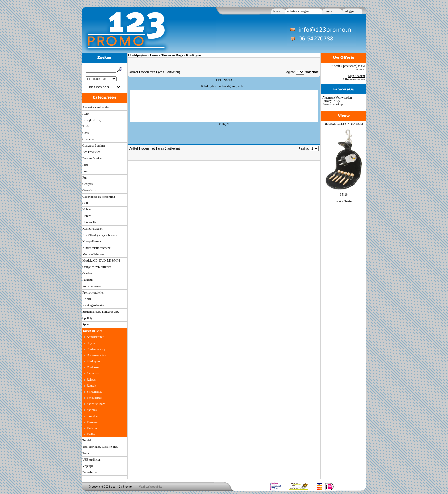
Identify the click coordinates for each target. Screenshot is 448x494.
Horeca (87, 216)
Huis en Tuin (90, 222)
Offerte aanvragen (354, 79)
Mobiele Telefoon (93, 254)
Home (154, 55)
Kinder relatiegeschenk (96, 248)
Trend (86, 453)
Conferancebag (96, 349)
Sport (86, 324)
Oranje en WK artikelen (97, 267)
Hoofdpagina (137, 55)
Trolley (91, 434)
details (339, 201)
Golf (85, 203)
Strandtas (92, 416)
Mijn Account (357, 76)
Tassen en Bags (92, 331)
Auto (86, 114)
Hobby (87, 209)
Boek (86, 126)
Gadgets (87, 184)
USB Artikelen (91, 459)
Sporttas (92, 410)
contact (330, 11)
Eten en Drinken (93, 158)
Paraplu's (88, 280)
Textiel (87, 440)
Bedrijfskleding (92, 120)
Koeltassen (93, 367)
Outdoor (87, 273)
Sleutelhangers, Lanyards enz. (101, 312)
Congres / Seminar (94, 146)
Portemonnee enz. (93, 286)
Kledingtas (93, 361)
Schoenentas (94, 392)
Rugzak (91, 386)
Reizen (87, 299)
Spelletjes (88, 318)
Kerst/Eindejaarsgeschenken (100, 235)
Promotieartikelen (93, 292)
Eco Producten (91, 152)
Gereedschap (90, 190)
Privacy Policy (331, 101)
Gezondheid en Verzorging (99, 197)
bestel (349, 201)
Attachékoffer (95, 337)
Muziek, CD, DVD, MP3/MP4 (101, 261)
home (277, 11)
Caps (86, 133)
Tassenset (93, 422)
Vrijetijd (87, 466)
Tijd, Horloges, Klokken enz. (100, 447)
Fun (85, 177)
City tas (91, 343)
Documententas (96, 355)
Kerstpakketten (92, 241)
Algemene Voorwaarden (337, 97)
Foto (85, 171)
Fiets (85, 165)
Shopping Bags (96, 404)
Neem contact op (333, 104)
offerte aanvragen (298, 11)
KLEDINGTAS (224, 80)
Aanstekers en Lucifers (96, 107)
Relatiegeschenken (94, 305)
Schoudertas (94, 398)
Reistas (91, 379)
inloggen (350, 11)
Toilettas (92, 428)
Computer (89, 139)
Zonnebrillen (90, 472)
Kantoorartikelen (93, 229)
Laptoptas (93, 373)
